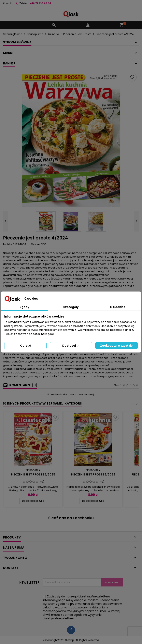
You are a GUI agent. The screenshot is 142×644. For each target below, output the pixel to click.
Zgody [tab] (24, 307)
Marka (35, 244)
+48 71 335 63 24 (40, 3)
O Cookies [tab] (118, 307)
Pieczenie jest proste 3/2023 (93, 474)
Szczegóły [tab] (71, 307)
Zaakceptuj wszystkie (116, 346)
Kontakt (8, 3)
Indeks (8, 244)
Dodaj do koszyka (33, 501)
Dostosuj (71, 346)
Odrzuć (25, 346)
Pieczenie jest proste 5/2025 (33, 474)
